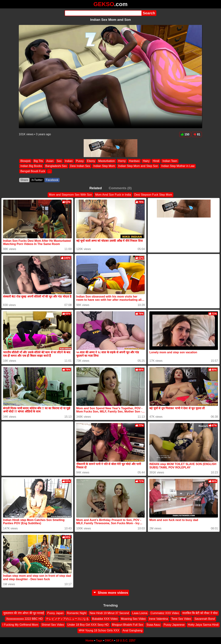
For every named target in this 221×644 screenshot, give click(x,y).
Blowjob (25, 161)
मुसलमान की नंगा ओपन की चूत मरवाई (24, 613)
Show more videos (111, 593)
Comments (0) (120, 188)
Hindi (156, 161)
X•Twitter (37, 180)
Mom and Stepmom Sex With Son (70, 195)
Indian (69, 161)
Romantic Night (77, 613)
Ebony (91, 161)
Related (96, 188)
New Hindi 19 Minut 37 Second (109, 613)
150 (185, 134)
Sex (59, 161)
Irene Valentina (158, 619)
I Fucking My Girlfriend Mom (20, 625)
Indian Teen (170, 161)
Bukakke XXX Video (105, 619)
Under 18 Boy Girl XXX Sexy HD (88, 625)
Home (90, 641)
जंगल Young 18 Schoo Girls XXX (99, 630)
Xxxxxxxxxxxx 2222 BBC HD (24, 619)
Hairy (146, 161)
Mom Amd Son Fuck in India (113, 195)
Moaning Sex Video (133, 619)
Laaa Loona (140, 613)
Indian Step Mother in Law (178, 166)
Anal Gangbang (132, 630)
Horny (122, 161)
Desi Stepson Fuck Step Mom (153, 195)
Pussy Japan (55, 613)
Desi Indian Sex (80, 166)
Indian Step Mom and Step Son (138, 166)
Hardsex (134, 161)
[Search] (103, 13)
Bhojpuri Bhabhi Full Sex (128, 625)
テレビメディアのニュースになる (67, 619)
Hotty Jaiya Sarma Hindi (203, 625)
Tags (99, 641)
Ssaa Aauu (153, 625)
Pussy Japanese (174, 625)
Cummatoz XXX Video (165, 613)
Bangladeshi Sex (56, 166)
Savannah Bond (205, 619)
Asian (50, 161)
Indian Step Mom (104, 166)
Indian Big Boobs (31, 166)
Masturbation (107, 161)
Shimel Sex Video (53, 625)
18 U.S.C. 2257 (126, 641)
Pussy (80, 161)
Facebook (52, 180)
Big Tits (38, 161)
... (50, 171)
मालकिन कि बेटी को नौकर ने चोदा (200, 613)
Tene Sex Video (181, 619)
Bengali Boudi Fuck (33, 171)
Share (24, 180)
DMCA (109, 641)
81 (197, 134)
